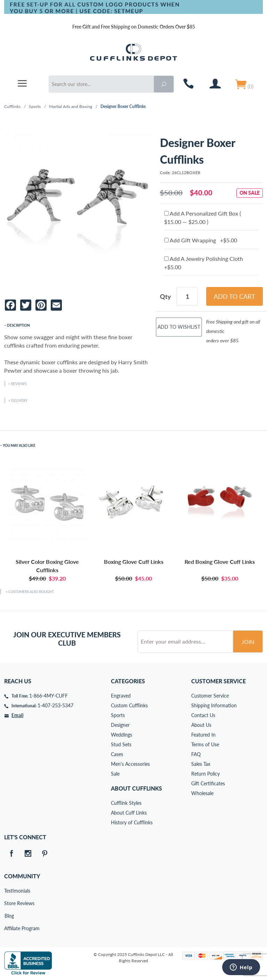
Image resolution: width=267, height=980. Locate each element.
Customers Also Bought (31, 592)
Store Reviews (9, 903)
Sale (115, 774)
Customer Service (210, 696)
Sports (35, 106)
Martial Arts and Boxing (71, 106)
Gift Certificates (208, 783)
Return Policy (205, 774)
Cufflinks (12, 106)
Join (248, 642)
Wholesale (202, 793)
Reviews (19, 384)
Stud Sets (121, 744)
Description (18, 325)
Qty (165, 296)
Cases (117, 754)
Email (17, 715)
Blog (9, 916)
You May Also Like (19, 445)
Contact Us (203, 715)
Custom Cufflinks (129, 705)
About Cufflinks (136, 788)
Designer (120, 725)
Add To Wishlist (179, 327)
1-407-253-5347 (55, 705)
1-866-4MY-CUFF (48, 696)
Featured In (203, 735)
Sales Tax (201, 764)
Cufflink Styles (126, 803)
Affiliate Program (9, 928)
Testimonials (9, 891)
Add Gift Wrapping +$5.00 (201, 240)
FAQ (196, 754)
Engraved (121, 696)
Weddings (122, 735)
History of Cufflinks (132, 822)
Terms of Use (205, 744)
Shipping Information (214, 705)
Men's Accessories (130, 764)
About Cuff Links (129, 813)
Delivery (19, 400)
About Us (201, 725)
